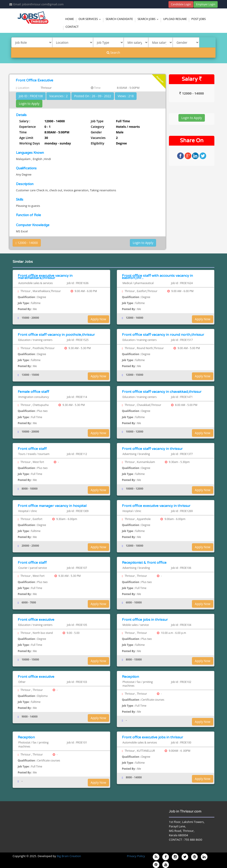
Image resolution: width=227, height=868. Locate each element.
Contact (72, 27)
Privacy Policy (136, 856)
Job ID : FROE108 (31, 96)
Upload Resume (175, 19)
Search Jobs (149, 19)
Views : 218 (126, 96)
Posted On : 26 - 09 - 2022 (93, 96)
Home (70, 19)
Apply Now (98, 319)
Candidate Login (181, 4)
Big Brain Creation (69, 856)
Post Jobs (199, 19)
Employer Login (206, 4)
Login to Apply (29, 104)
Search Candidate (119, 19)
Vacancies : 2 (58, 96)
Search (113, 52)
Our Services (91, 19)
